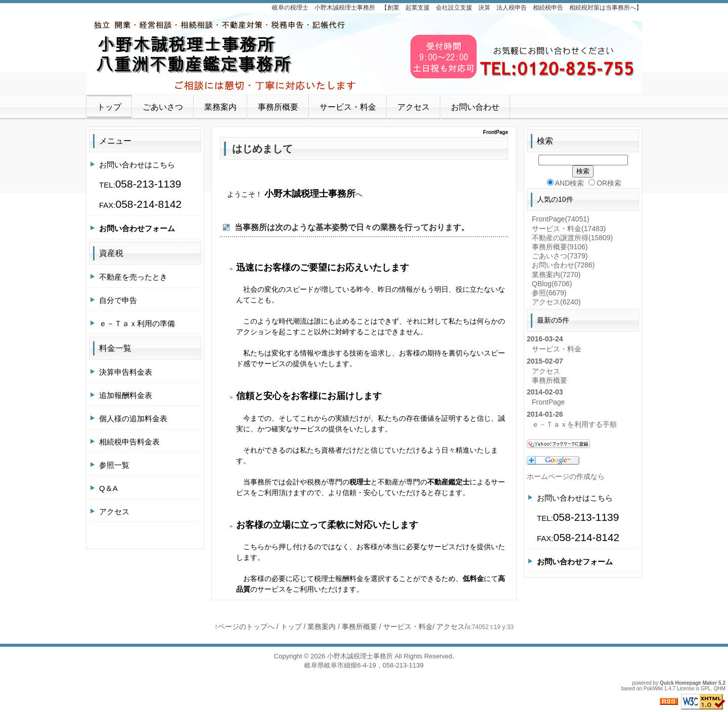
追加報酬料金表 (126, 395)
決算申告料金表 (126, 372)
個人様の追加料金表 (133, 418)
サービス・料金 (348, 107)
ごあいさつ (163, 107)
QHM (720, 688)
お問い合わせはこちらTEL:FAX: (140, 185)
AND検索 (566, 183)
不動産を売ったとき (133, 277)
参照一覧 (114, 465)
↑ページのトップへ (244, 627)
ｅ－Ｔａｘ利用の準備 (137, 323)
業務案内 (220, 107)
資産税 (111, 253)
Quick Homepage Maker (688, 683)
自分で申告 (118, 300)
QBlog (552, 284)
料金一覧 (115, 348)
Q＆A (108, 488)
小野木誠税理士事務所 (360, 656)
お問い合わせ (475, 107)
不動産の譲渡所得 (572, 238)
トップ (109, 107)
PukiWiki (653, 688)
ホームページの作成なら (566, 476)
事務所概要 (278, 107)
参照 (549, 293)
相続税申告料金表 (129, 442)
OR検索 (605, 183)
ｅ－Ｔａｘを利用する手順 (574, 424)
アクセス (414, 107)
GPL (706, 688)
